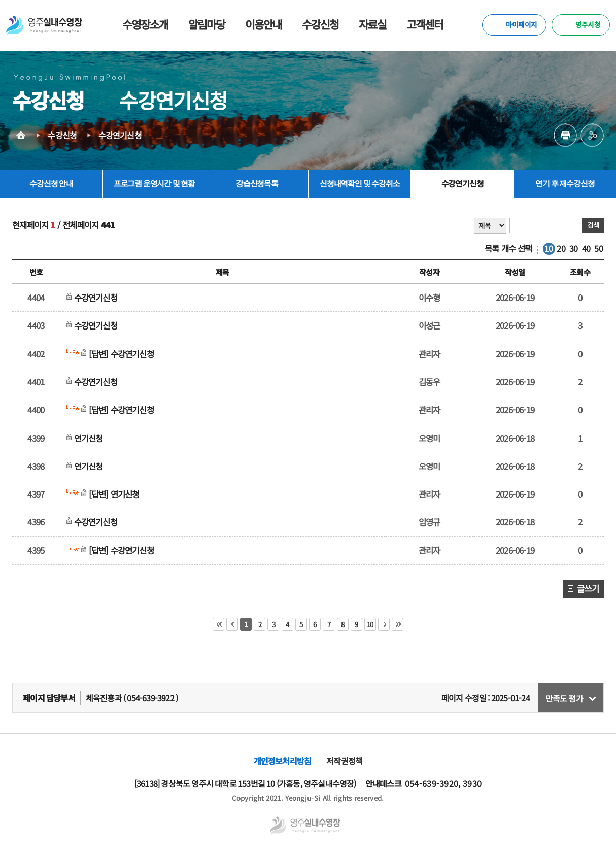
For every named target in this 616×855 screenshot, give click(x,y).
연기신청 (91, 438)
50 (598, 248)
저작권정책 (344, 761)
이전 (232, 624)
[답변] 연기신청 (116, 494)
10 (549, 248)
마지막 (398, 624)
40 (586, 248)
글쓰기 (588, 588)
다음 (384, 624)
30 (573, 248)
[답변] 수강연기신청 (124, 354)
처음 (218, 624)
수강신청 (62, 137)
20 (561, 248)
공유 (592, 139)
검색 (593, 225)
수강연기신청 (120, 137)
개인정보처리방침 (283, 761)
